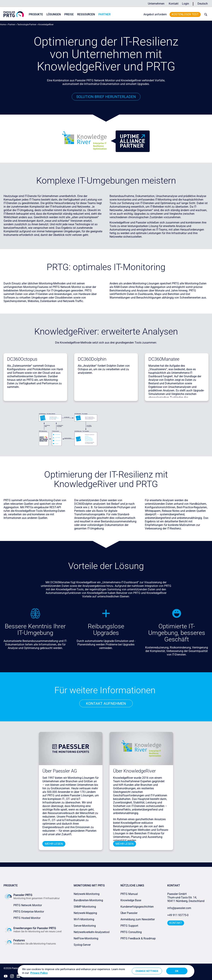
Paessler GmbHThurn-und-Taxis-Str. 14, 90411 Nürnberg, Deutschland (186, 898)
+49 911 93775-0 (178, 915)
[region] (106, 971)
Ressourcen (86, 14)
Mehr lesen (54, 844)
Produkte (36, 14)
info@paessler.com (179, 908)
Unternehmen (156, 4)
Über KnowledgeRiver (134, 771)
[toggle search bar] (205, 14)
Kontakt (174, 4)
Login (185, 4)
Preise (69, 14)
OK (177, 971)
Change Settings (147, 971)
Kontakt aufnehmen (106, 703)
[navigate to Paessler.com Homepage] (14, 14)
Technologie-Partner (27, 25)
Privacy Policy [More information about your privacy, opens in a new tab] (39, 973)
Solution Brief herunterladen (106, 97)
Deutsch (203, 4)
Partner (104, 14)
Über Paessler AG (60, 771)
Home (3, 25)
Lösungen (54, 14)
